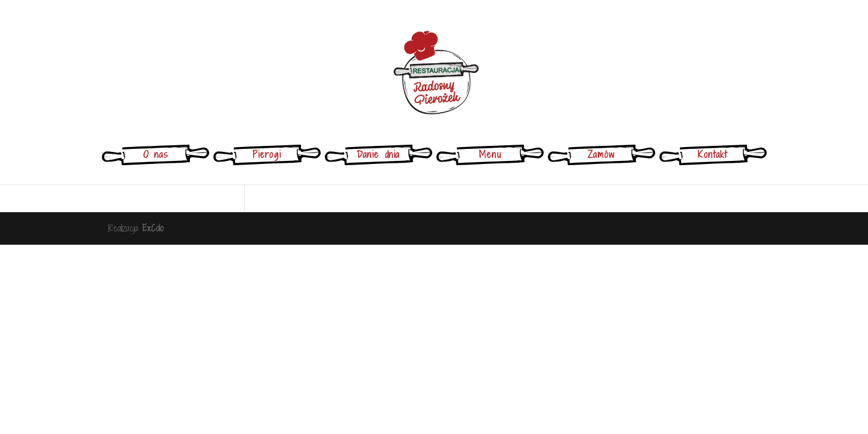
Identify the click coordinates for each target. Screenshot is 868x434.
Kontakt (713, 154)
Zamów (601, 154)
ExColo (153, 228)
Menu (490, 154)
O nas (156, 154)
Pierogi (267, 154)
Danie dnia (378, 154)
